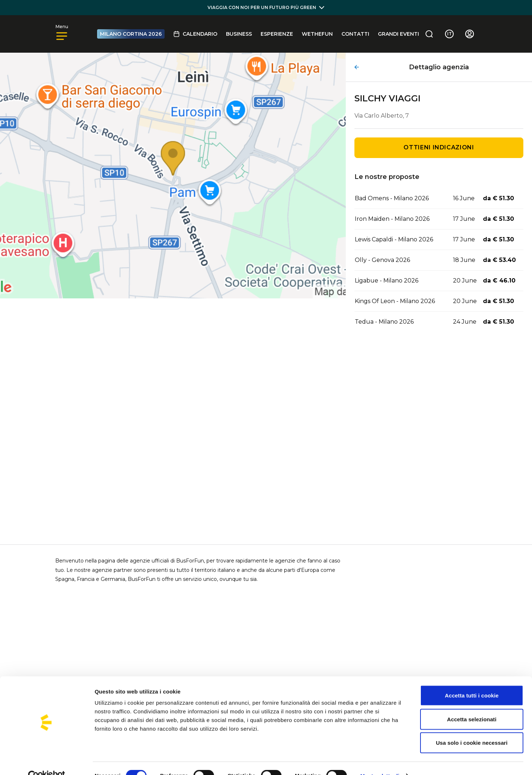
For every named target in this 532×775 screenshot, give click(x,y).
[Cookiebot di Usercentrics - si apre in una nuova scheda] (47, 761)
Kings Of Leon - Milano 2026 (395, 301)
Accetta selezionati (472, 704)
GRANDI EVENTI (398, 34)
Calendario (195, 34)
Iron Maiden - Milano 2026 (392, 219)
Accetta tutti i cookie (472, 680)
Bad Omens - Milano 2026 (392, 198)
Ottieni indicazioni (439, 147)
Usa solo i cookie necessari (472, 728)
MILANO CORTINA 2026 (131, 34)
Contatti (355, 34)
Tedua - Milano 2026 (384, 322)
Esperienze (277, 34)
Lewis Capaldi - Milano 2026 (394, 239)
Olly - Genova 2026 (382, 260)
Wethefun (317, 34)
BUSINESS (239, 34)
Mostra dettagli (380, 761)
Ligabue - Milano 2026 (387, 281)
